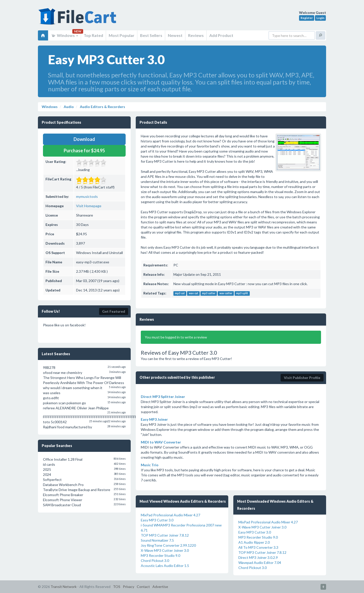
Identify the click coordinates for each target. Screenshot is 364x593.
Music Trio (150, 465)
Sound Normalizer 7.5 (157, 540)
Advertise (160, 587)
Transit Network (64, 587)
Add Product (221, 35)
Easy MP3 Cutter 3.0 (157, 520)
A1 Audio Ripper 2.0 (254, 542)
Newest (175, 35)
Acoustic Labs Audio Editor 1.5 (165, 566)
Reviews (196, 35)
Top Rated (93, 35)
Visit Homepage (89, 206)
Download (84, 139)
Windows (65, 35)
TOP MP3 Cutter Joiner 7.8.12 (165, 535)
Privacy (129, 587)
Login (320, 18)
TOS (117, 587)
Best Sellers (151, 35)
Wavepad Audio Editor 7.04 (260, 563)
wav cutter (226, 293)
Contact (143, 587)
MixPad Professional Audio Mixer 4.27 (170, 515)
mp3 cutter (209, 293)
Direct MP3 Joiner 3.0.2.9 (258, 557)
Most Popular (122, 35)
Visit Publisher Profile (302, 378)
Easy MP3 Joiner (154, 419)
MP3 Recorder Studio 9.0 (161, 555)
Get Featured (114, 311)
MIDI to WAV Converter (161, 442)
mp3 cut (180, 293)
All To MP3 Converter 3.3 (258, 547)
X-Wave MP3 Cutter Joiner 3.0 (165, 550)
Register (307, 18)
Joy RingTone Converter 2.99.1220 (168, 545)
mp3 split (242, 293)
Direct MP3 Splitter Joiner (163, 397)
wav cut (194, 293)
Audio (68, 107)
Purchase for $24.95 (84, 151)
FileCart (78, 19)
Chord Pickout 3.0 (155, 560)
